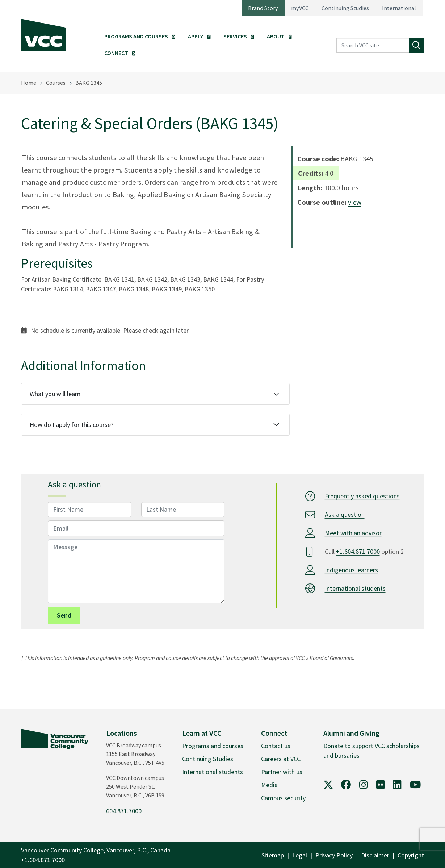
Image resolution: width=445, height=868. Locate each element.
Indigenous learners (351, 570)
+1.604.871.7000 (358, 551)
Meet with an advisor (353, 533)
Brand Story (263, 8)
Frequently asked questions (362, 496)
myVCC (300, 8)
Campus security (283, 798)
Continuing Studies (345, 8)
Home (29, 83)
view (355, 202)
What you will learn (55, 394)
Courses (56, 83)
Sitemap (273, 855)
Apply (196, 36)
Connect (116, 53)
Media (269, 785)
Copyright (411, 855)
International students (355, 588)
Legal (300, 855)
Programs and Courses (136, 36)
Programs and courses (213, 746)
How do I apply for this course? (72, 425)
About (276, 36)
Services (235, 36)
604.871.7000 (124, 811)
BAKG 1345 (89, 83)
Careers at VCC (281, 759)
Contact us (276, 746)
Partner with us (282, 772)
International (399, 8)
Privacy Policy (334, 855)
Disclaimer (375, 855)
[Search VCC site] (373, 45)
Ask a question (345, 514)
